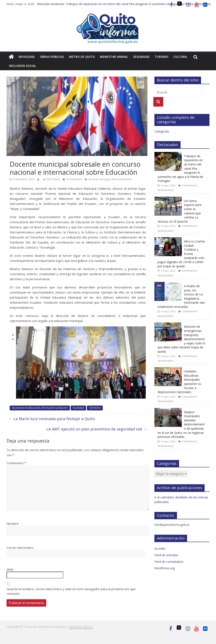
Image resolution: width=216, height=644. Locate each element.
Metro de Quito (82, 57)
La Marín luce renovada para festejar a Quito (52, 419)
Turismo (161, 57)
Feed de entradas (166, 555)
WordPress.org (165, 568)
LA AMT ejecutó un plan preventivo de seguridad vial (97, 429)
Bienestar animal (114, 57)
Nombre (13, 524)
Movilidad (27, 57)
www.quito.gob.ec (81, 627)
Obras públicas (52, 57)
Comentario (16, 463)
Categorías (162, 131)
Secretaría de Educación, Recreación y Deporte (40, 408)
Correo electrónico (20, 548)
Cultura (180, 57)
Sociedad (78, 408)
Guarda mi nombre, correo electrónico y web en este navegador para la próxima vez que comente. (71, 591)
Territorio (95, 408)
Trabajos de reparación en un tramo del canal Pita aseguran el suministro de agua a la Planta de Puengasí (138, 4)
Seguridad (141, 57)
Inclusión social (22, 66)
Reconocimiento (122, 179)
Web (10, 569)
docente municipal (99, 179)
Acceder (160, 549)
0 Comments (72, 179)
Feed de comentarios (169, 562)
